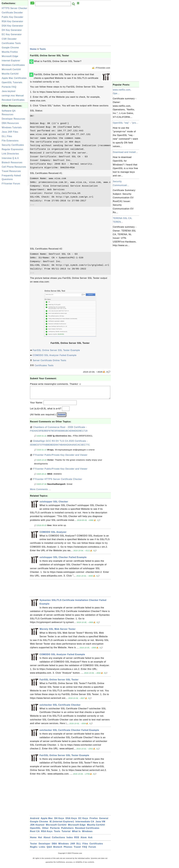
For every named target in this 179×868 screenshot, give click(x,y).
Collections (59, 840)
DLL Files (7, 136)
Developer (44, 846)
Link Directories (10, 154)
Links (42, 850)
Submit (62, 417)
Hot (40, 840)
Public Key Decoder (13, 17)
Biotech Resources (12, 162)
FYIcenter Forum (11, 184)
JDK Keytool (37, 828)
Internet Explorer (11, 61)
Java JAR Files (10, 132)
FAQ (85, 850)
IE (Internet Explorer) (62, 824)
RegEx (34, 850)
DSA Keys (71, 821)
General (104, 821)
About (47, 840)
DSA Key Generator (13, 26)
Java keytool (9, 91)
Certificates (96, 846)
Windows (87, 834)
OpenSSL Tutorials (12, 82)
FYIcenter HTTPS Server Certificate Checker (58, 482)
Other (45, 831)
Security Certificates (13, 145)
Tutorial (66, 834)
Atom (84, 840)
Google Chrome (10, 48)
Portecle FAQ (9, 87)
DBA (54, 846)
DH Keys (59, 821)
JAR (73, 846)
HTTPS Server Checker (15, 8)
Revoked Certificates (13, 100)
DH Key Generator (12, 30)
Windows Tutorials (12, 127)
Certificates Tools (11, 43)
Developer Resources (14, 119)
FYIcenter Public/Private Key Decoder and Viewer (60, 458)
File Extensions (10, 141)
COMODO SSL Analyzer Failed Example (55, 355)
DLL (79, 846)
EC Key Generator (12, 34)
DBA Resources (10, 123)
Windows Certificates (13, 65)
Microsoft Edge (10, 56)
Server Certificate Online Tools (49, 360)
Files (85, 846)
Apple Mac (47, 821)
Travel (77, 850)
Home (33, 49)
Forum (92, 850)
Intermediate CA (85, 824)
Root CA (35, 834)
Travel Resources (11, 171)
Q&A (49, 850)
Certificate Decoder (12, 13)
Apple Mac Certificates (14, 78)
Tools (43, 49)
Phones (68, 850)
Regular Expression (13, 149)
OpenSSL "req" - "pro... (126, 123)
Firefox (94, 821)
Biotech (58, 850)
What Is (76, 834)
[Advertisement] (15, 227)
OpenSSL (35, 831)
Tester (34, 846)
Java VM (100, 824)
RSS (77, 840)
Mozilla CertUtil (10, 74)
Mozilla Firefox (10, 52)
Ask (90, 840)
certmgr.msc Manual (13, 96)
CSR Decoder (9, 39)
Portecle (55, 831)
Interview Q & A (10, 158)
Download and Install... (125, 152)
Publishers (67, 831)
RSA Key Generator (13, 21)
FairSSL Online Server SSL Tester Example (56, 350)
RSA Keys (47, 834)
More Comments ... (40, 492)
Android (35, 821)
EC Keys (83, 821)
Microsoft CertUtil (11, 69)
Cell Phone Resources (14, 167)
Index (70, 840)
